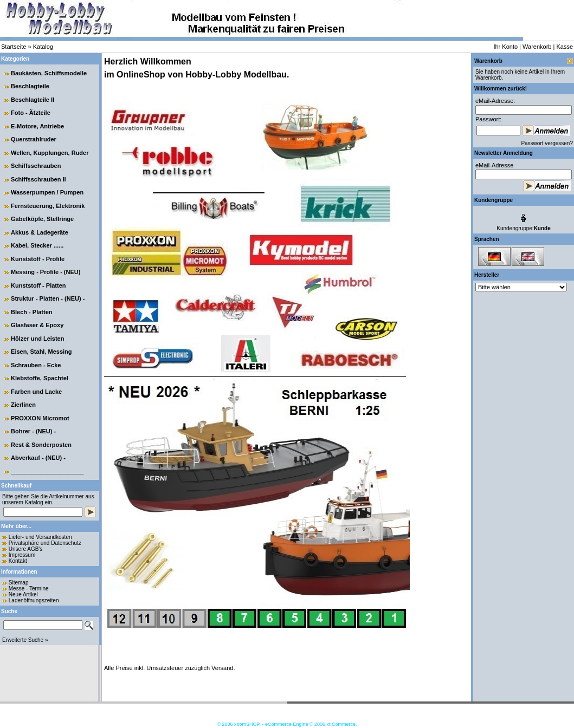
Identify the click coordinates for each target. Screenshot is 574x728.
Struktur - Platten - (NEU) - (48, 298)
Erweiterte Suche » (25, 640)
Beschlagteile (30, 86)
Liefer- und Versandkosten (40, 537)
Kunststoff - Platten (38, 285)
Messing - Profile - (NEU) (46, 272)
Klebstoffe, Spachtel (40, 378)
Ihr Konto (505, 47)
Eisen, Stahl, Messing (41, 352)
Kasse (565, 47)
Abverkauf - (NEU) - (38, 458)
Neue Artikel (23, 594)
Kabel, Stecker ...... (37, 245)
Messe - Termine (29, 589)
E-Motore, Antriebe (37, 126)
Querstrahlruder (34, 139)
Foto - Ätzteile (31, 113)
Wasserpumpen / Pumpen (47, 192)
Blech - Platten (31, 312)
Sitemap (19, 583)
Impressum (22, 555)
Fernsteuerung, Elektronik (48, 206)
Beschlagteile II (33, 100)
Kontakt (18, 561)
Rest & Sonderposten (41, 445)
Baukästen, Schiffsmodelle (49, 73)
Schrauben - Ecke (36, 365)
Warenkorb (537, 47)
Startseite (14, 47)
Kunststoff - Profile (38, 259)
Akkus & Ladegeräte (40, 232)
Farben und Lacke (36, 392)
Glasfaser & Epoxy (37, 325)
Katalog (43, 47)
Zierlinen (23, 405)
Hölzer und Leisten (37, 339)
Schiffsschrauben (36, 166)
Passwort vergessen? (547, 143)
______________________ (47, 471)
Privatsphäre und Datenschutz (45, 543)
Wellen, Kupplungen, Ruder (50, 153)
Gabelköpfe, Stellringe (42, 219)
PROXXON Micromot (40, 418)
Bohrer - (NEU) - (33, 431)
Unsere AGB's (26, 549)
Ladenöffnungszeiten (34, 600)
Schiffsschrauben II (38, 179)
